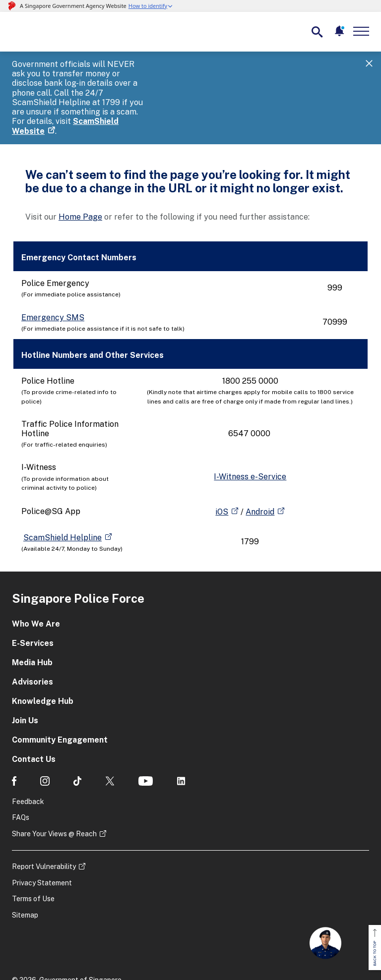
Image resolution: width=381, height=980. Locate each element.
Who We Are (36, 576)
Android (260, 464)
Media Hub (32, 615)
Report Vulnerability (44, 819)
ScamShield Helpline (63, 490)
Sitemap (25, 867)
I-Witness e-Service (250, 429)
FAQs (21, 770)
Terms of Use (33, 852)
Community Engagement (60, 692)
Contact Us (34, 712)
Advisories (32, 634)
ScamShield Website (151, 84)
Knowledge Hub (43, 654)
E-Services (33, 596)
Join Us (25, 673)
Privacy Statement (42, 835)
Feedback (28, 754)
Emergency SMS (53, 270)
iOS (222, 464)
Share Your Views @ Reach (54, 786)
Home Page (80, 169)
